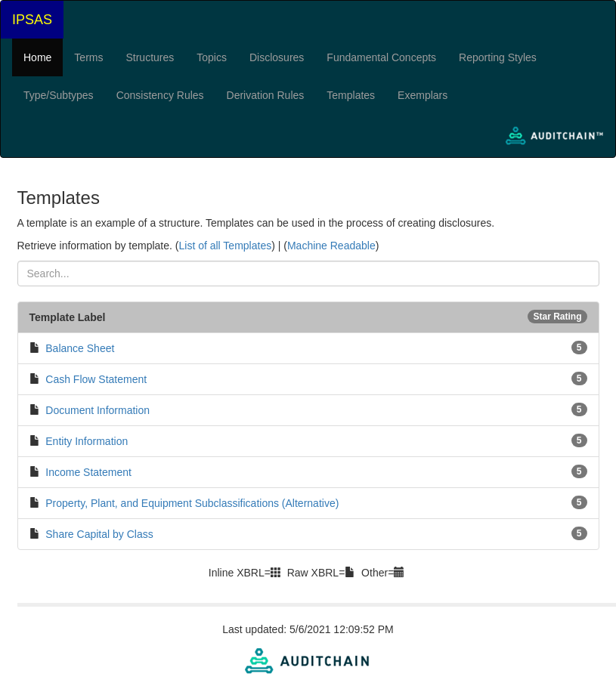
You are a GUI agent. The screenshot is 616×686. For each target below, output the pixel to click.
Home (37, 57)
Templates (351, 95)
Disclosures (277, 57)
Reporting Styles (498, 57)
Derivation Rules (266, 95)
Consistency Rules (160, 95)
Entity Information (87, 441)
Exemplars (423, 95)
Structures (150, 57)
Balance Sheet (80, 348)
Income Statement (88, 472)
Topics (212, 57)
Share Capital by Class (99, 534)
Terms (88, 57)
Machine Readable (331, 246)
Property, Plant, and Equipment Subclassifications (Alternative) (192, 503)
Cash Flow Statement (96, 379)
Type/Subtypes (59, 95)
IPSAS (32, 20)
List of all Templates (225, 246)
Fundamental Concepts (381, 57)
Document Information (98, 410)
